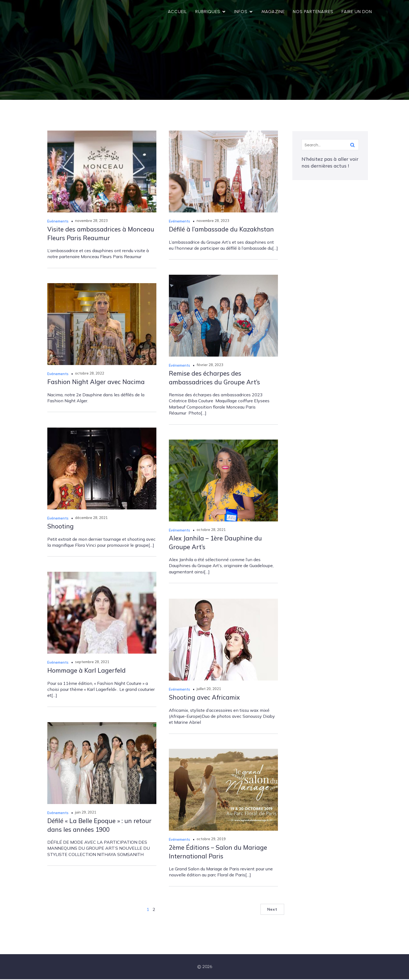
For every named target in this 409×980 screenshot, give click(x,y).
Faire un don (357, 12)
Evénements (58, 222)
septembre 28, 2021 (92, 663)
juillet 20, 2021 (209, 690)
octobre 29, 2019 (211, 840)
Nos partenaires (313, 12)
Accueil (177, 12)
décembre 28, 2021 (91, 518)
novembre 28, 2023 (91, 221)
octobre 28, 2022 (90, 374)
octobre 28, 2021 (211, 530)
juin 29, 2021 (86, 813)
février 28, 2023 (210, 366)
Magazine (273, 12)
